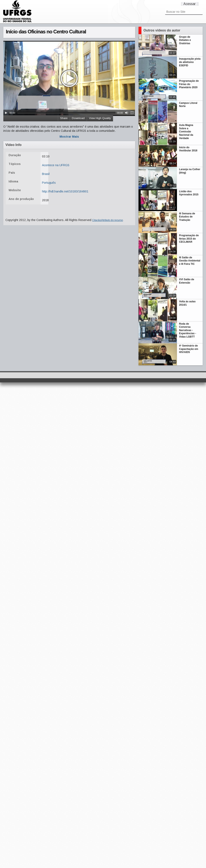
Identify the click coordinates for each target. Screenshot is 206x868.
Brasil (46, 174)
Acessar (189, 4)
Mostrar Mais (69, 137)
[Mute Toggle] (127, 113)
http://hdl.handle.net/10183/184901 (65, 191)
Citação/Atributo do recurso (107, 220)
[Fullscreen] (132, 113)
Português (49, 183)
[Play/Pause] (6, 113)
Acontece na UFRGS (56, 165)
